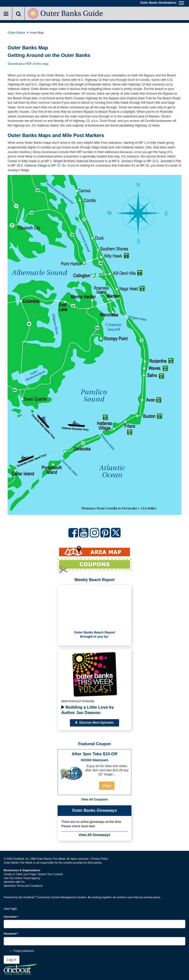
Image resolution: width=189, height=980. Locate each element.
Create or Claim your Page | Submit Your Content (33, 874)
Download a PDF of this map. (28, 64)
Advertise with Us (14, 882)
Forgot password (24, 951)
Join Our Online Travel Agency (22, 878)
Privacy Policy (99, 859)
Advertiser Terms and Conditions (23, 886)
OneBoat (30, 897)
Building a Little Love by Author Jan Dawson (88, 710)
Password (11, 934)
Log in (12, 960)
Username (11, 917)
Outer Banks (16, 33)
